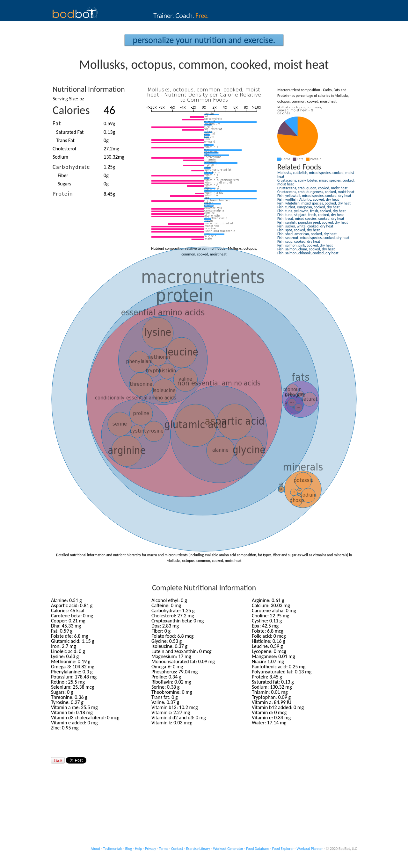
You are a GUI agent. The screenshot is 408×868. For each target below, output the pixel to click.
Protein (63, 194)
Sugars (64, 184)
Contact (177, 849)
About (96, 849)
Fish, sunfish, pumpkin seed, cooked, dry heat (313, 222)
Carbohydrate (71, 167)
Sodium (60, 157)
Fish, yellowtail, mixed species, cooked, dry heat (314, 196)
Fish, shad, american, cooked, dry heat (307, 234)
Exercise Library (198, 849)
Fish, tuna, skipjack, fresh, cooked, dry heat (311, 215)
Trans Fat (65, 140)
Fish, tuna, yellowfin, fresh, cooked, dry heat (312, 211)
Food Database (258, 849)
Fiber (63, 175)
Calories (71, 110)
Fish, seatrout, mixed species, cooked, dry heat (313, 238)
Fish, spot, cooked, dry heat (299, 230)
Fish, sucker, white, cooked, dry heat (305, 226)
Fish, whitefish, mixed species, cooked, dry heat (314, 203)
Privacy (151, 849)
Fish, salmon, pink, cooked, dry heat (305, 245)
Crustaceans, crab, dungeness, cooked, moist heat (316, 192)
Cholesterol (64, 149)
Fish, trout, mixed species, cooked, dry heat (311, 219)
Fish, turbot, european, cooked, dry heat (309, 207)
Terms (164, 849)
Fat (57, 123)
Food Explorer (283, 849)
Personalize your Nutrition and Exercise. (204, 40)
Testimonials (113, 849)
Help (138, 849)
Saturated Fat (70, 132)
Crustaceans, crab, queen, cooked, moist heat (312, 188)
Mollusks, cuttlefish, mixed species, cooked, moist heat (316, 175)
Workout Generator (228, 849)
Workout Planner (310, 849)
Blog (129, 849)
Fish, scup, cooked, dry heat (299, 241)
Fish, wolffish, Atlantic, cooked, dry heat (308, 199)
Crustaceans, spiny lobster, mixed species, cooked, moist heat (316, 182)
